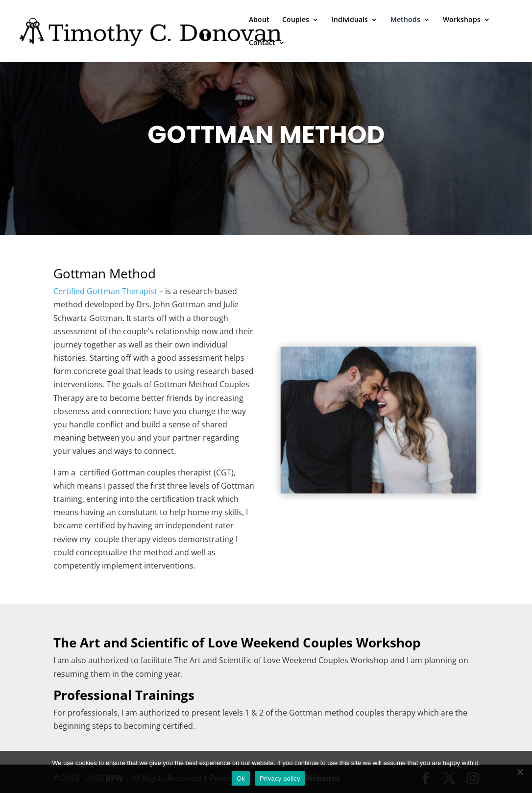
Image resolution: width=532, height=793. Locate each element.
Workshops (462, 20)
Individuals (350, 20)
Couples (296, 20)
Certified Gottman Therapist (105, 291)
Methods (405, 20)
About (259, 20)
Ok (241, 779)
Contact (262, 43)
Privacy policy (280, 779)
